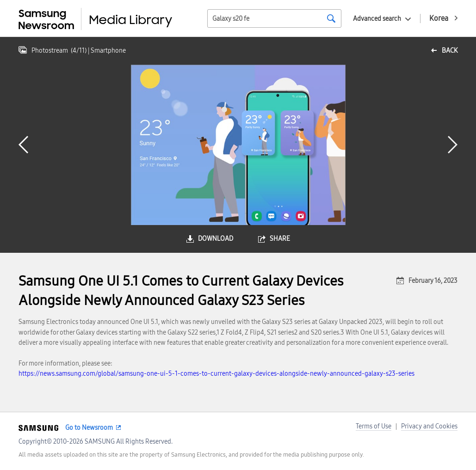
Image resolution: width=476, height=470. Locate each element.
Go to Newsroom (89, 428)
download (216, 239)
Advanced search (377, 19)
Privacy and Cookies (429, 426)
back (450, 51)
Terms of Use (374, 426)
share (280, 239)
